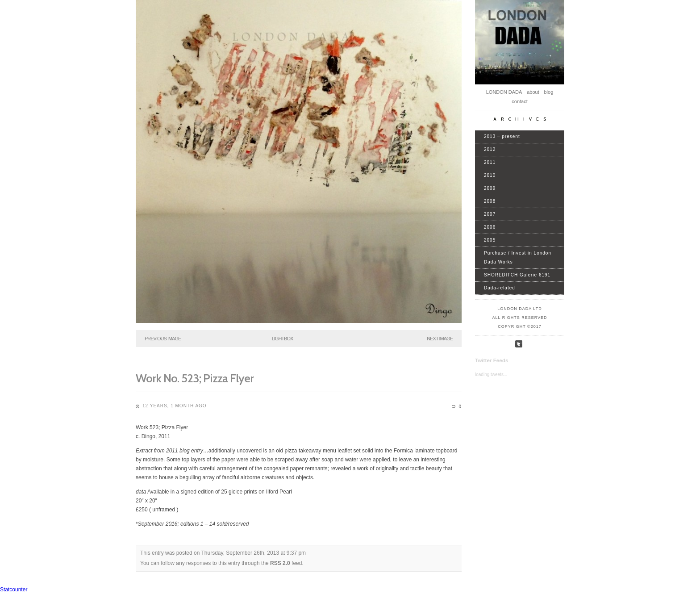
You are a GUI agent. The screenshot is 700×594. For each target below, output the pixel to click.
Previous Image (163, 339)
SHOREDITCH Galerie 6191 (517, 275)
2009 (490, 188)
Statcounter (14, 590)
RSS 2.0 (280, 563)
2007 (490, 214)
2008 (490, 201)
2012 (490, 149)
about (533, 92)
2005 (490, 240)
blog (548, 92)
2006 (490, 227)
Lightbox (283, 339)
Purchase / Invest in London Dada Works (518, 257)
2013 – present (502, 136)
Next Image (440, 339)
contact (519, 101)
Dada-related (500, 288)
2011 (490, 162)
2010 (490, 175)
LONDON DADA (504, 92)
